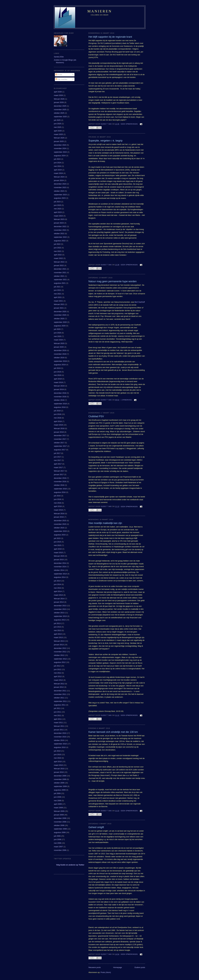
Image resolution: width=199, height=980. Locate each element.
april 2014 (58, 591)
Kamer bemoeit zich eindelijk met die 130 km (113, 732)
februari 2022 (59, 262)
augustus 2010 (60, 747)
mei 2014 (58, 588)
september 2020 (60, 322)
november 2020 (60, 315)
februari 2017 (59, 471)
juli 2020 (57, 329)
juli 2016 (57, 496)
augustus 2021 (60, 283)
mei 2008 (58, 843)
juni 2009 (57, 797)
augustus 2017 (60, 450)
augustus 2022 (60, 241)
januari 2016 (59, 517)
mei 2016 (58, 503)
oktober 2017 (59, 443)
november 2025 (60, 110)
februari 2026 (59, 99)
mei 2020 (58, 336)
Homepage (118, 967)
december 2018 (60, 393)
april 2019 (58, 379)
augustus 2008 (60, 832)
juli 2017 (57, 453)
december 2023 (60, 184)
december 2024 (60, 145)
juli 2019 (57, 368)
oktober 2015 (59, 528)
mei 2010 (58, 758)
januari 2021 (59, 308)
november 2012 (60, 652)
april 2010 (58, 762)
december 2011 (60, 691)
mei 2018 (58, 418)
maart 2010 (58, 765)
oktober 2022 (59, 233)
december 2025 (60, 106)
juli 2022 (57, 244)
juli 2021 (57, 287)
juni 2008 (57, 839)
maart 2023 (58, 216)
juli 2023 (57, 202)
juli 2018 (57, 411)
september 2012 (60, 659)
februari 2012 (59, 684)
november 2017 (60, 439)
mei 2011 (58, 715)
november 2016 (60, 482)
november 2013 (60, 609)
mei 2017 (58, 460)
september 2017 (60, 446)
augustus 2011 (60, 705)
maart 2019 (58, 382)
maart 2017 (58, 467)
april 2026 (58, 92)
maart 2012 (58, 680)
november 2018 (60, 397)
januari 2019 (59, 389)
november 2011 (60, 694)
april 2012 (58, 676)
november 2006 (60, 850)
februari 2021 (59, 304)
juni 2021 (57, 290)
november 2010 (60, 737)
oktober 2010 (59, 740)
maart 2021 (58, 301)
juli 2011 (57, 708)
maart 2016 (58, 510)
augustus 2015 (60, 535)
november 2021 (60, 273)
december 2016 (60, 478)
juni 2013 (57, 627)
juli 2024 (57, 159)
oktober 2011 (59, 698)
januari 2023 (59, 223)
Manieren (100, 11)
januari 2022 (59, 265)
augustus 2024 (60, 156)
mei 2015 (58, 545)
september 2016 (60, 489)
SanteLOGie (59, 57)
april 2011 (58, 719)
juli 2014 (57, 581)
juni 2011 (57, 712)
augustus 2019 (60, 365)
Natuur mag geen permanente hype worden (112, 281)
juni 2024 (57, 163)
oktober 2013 (59, 613)
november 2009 (60, 779)
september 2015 (60, 531)
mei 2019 (58, 375)
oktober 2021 (59, 276)
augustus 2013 (60, 620)
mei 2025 (58, 127)
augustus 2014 (60, 577)
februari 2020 (59, 343)
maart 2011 (58, 723)
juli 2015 (57, 538)
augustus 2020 (60, 326)
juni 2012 (57, 669)
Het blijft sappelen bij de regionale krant (110, 37)
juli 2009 (57, 793)
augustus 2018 (60, 407)
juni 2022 (57, 248)
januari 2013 (59, 645)
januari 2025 (59, 141)
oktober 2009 (59, 783)
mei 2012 (58, 673)
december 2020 (60, 312)
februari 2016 (59, 514)
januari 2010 (59, 772)
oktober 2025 (59, 113)
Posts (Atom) (106, 972)
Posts (59, 75)
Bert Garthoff (140, 302)
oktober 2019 (59, 358)
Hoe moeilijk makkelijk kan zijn (105, 523)
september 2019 (60, 361)
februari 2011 (59, 726)
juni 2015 (57, 542)
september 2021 (60, 280)
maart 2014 (58, 595)
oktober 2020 (59, 319)
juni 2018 (57, 414)
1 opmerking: (127, 400)
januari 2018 (59, 432)
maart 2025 (58, 134)
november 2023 (60, 187)
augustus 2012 (60, 662)
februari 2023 (59, 219)
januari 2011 (59, 730)
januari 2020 (59, 347)
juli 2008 (57, 836)
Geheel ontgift (96, 827)
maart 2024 (58, 173)
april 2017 (58, 464)
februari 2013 (59, 641)
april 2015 (58, 549)
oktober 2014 (59, 570)
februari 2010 (59, 769)
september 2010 (60, 744)
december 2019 (60, 350)
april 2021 (58, 297)
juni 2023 (57, 205)
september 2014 (60, 574)
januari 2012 (59, 687)
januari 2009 (59, 815)
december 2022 (60, 226)
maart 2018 (58, 425)
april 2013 (58, 634)
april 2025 (58, 131)
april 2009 (58, 804)
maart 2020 (58, 340)
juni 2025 (57, 124)
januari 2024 (59, 180)
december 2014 (60, 563)
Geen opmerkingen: (130, 124)
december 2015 (60, 521)
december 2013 (60, 606)
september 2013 (60, 616)
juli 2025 (57, 120)
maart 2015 (58, 553)
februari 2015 (59, 556)
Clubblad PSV (96, 416)
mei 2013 (58, 630)
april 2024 (58, 170)
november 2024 (60, 148)
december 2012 (60, 648)
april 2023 (58, 212)
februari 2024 (59, 177)
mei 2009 (58, 801)
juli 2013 (57, 623)
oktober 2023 (59, 191)
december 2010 (60, 733)
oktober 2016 (59, 485)
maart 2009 (58, 808)
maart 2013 (58, 637)
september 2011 (60, 701)
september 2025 (60, 117)
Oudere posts (140, 967)
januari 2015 (59, 560)
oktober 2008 (59, 825)
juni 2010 (57, 755)
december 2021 (60, 269)
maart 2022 (58, 258)
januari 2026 (59, 102)
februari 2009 (59, 811)
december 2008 (60, 818)
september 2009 (60, 786)
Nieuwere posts (95, 967)
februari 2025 (59, 138)
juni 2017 (57, 457)
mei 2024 (58, 166)
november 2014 (60, 567)
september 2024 (60, 152)
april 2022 (58, 255)
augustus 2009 (60, 790)
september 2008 (60, 829)
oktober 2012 (59, 655)
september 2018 (60, 404)
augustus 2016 (60, 492)
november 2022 (60, 230)
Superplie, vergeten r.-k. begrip (105, 141)
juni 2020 (57, 333)
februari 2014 (59, 599)
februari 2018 (59, 428)
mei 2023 (58, 209)
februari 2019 (59, 386)
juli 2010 (57, 751)
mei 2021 (58, 294)
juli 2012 (57, 666)
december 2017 (60, 435)
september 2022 (60, 237)
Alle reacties (61, 79)
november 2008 (60, 822)
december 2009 (60, 776)
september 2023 (60, 195)
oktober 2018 (59, 400)
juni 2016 (57, 499)
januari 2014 (59, 602)
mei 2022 (58, 251)
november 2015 (60, 524)
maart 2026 (58, 95)
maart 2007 (58, 847)
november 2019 (60, 354)
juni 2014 (57, 584)
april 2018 (58, 421)
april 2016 (58, 506)
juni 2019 (57, 372)
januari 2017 (59, 474)
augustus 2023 (60, 198)
